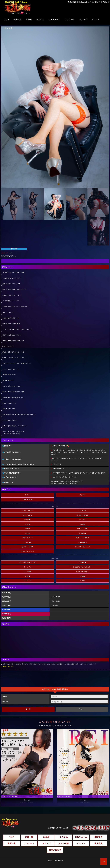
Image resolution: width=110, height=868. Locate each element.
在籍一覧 (17, 19)
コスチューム (54, 19)
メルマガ (83, 19)
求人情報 (8, 28)
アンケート (70, 19)
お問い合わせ (55, 850)
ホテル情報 (64, 843)
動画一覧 (12, 843)
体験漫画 (98, 837)
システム (40, 19)
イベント (96, 19)
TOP (7, 19)
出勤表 (29, 19)
